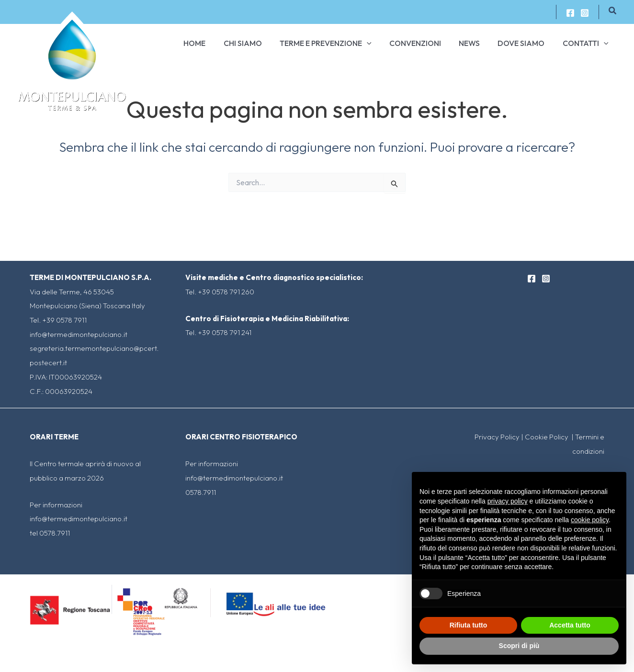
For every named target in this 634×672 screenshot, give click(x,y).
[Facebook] (570, 13)
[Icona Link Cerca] (613, 11)
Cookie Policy (547, 437)
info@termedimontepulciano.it (79, 334)
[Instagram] (585, 13)
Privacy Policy (497, 437)
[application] (378, 43)
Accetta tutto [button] (570, 625)
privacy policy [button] (508, 501)
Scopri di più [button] (519, 646)
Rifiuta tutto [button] (469, 625)
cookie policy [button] (590, 520)
